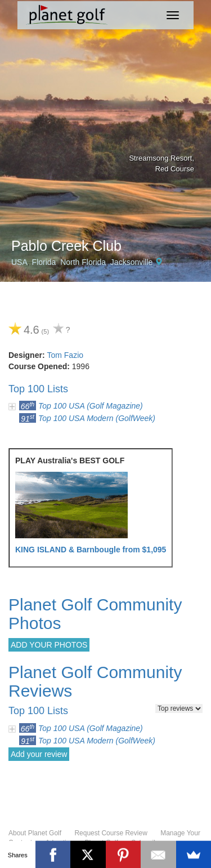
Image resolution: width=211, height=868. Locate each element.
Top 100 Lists (38, 389)
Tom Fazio (65, 355)
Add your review (39, 754)
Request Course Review (111, 833)
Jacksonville (131, 262)
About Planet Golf (35, 833)
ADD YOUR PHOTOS (49, 645)
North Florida (83, 262)
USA (19, 262)
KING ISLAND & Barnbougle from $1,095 (91, 550)
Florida (44, 262)
